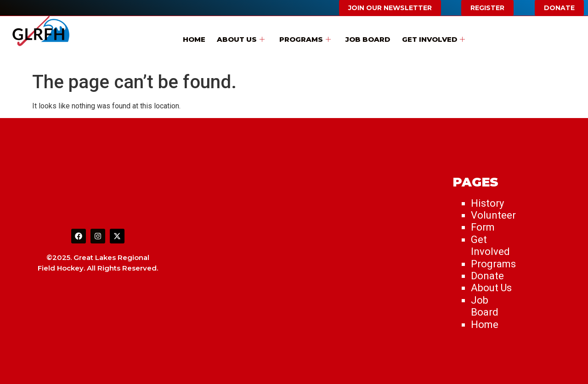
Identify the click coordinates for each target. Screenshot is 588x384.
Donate (487, 276)
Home (199, 38)
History (487, 203)
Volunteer (493, 215)
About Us (243, 38)
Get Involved (428, 38)
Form (483, 227)
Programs (305, 38)
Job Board (365, 38)
